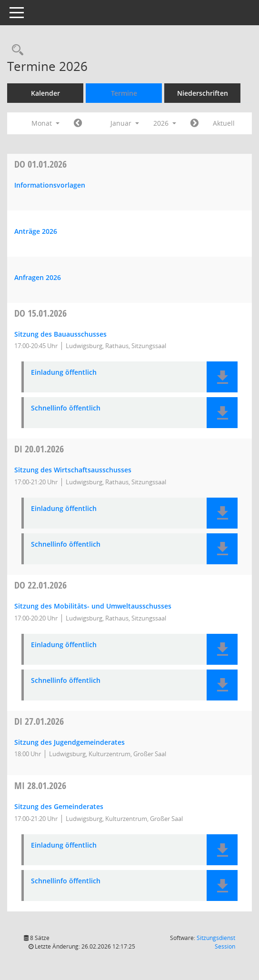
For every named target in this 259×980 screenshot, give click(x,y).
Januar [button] (125, 123)
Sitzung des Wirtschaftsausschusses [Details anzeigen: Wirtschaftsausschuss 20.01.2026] (73, 470)
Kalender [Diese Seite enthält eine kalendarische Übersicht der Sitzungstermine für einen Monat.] (45, 93)
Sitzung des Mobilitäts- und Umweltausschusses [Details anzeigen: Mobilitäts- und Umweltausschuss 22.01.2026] (93, 606)
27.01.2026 (39, 721)
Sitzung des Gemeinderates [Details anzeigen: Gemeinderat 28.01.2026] (59, 806)
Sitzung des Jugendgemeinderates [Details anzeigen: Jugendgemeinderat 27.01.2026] (70, 742)
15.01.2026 (40, 313)
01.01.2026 (40, 164)
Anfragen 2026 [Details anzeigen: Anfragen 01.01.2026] (38, 277)
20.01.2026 (39, 449)
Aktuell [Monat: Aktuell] (224, 123)
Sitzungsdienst (216, 942)
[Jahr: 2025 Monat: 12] (78, 123)
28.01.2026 (40, 785)
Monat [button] (45, 123)
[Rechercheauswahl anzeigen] (15, 50)
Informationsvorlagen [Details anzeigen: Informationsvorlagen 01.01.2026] (50, 185)
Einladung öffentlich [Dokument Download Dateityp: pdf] (64, 373)
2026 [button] (165, 123)
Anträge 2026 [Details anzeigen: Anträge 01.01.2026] (36, 231)
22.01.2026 (40, 585)
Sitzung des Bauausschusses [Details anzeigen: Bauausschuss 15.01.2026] (60, 334)
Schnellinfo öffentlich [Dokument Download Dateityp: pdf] (66, 408)
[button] (222, 377)
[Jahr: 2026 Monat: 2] (194, 123)
